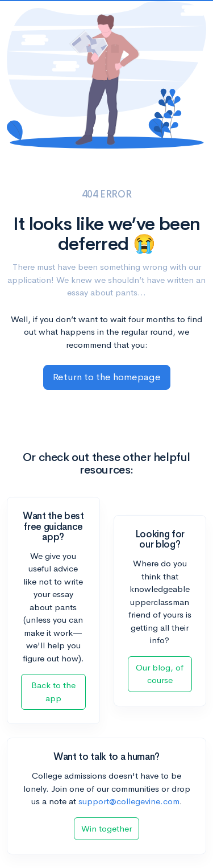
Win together (106, 828)
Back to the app (53, 692)
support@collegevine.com (129, 801)
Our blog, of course (160, 674)
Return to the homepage (107, 377)
